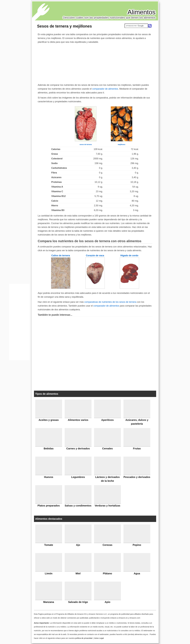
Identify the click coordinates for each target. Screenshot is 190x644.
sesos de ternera (86, 145)
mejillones (122, 145)
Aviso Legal (99, 638)
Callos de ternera (61, 256)
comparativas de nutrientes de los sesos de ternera (110, 302)
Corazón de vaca (95, 256)
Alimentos (142, 12)
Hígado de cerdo (129, 256)
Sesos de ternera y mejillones (65, 26)
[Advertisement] (95, 63)
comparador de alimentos (105, 89)
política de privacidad (84, 638)
